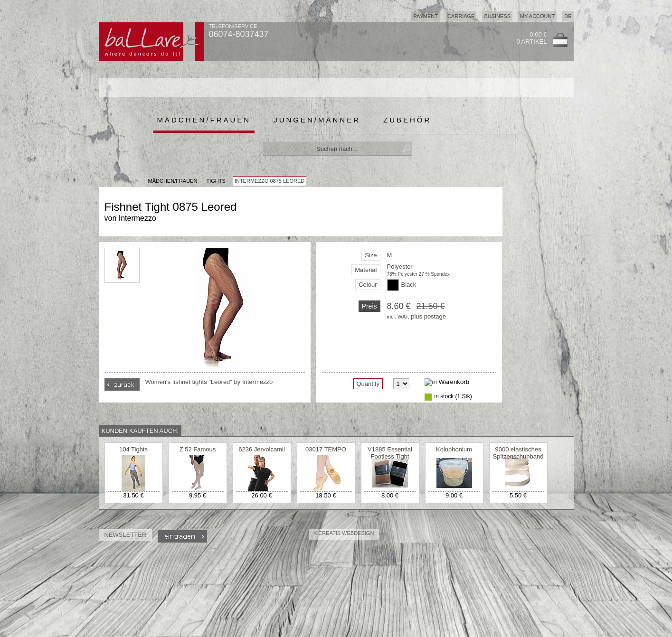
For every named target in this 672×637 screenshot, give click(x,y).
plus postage (428, 316)
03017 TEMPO (326, 449)
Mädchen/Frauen (204, 120)
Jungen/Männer (317, 120)
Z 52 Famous (198, 449)
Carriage (461, 16)
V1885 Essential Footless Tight (390, 453)
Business (497, 16)
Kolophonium (454, 449)
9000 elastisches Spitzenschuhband (518, 453)
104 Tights (133, 449)
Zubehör (407, 120)
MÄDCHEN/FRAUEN (173, 181)
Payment (426, 16)
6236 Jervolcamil (262, 449)
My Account (537, 16)
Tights (216, 181)
